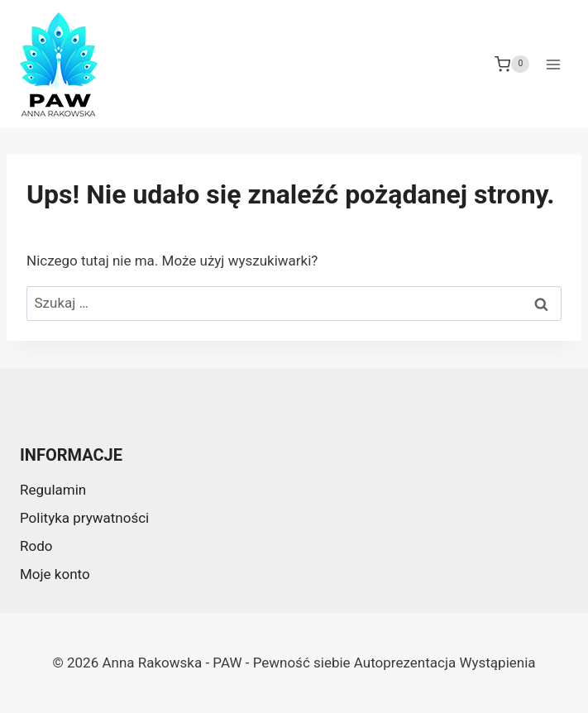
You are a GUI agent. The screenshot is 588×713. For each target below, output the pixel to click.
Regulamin (53, 490)
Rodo (36, 546)
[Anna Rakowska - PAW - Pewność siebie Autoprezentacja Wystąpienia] (59, 65)
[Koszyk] (512, 65)
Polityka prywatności (84, 518)
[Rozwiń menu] (553, 64)
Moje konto (55, 574)
